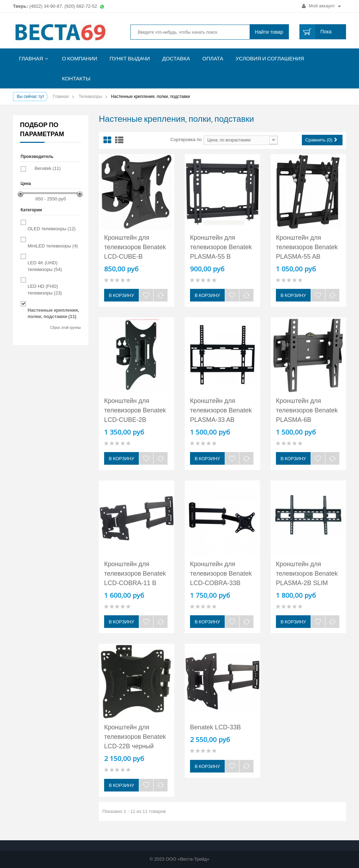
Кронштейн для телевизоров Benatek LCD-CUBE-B (135, 247)
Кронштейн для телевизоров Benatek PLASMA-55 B (221, 247)
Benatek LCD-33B (215, 727)
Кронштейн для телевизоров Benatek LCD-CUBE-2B (135, 410)
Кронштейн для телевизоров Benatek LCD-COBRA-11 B (135, 574)
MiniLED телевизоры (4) (53, 246)
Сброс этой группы (65, 328)
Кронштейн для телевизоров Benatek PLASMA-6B (307, 410)
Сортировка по (186, 140)
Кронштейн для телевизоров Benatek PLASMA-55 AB (307, 247)
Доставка (176, 58)
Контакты (76, 78)
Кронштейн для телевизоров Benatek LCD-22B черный (135, 737)
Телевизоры (90, 97)
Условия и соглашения (270, 58)
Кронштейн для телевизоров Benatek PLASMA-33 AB (221, 410)
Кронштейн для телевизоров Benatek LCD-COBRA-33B (221, 574)
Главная (31, 58)
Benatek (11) (48, 168)
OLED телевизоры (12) (52, 229)
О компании (80, 58)
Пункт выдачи (130, 58)
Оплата (213, 58)
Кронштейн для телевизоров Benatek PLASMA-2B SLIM (307, 574)
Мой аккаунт (321, 6)
